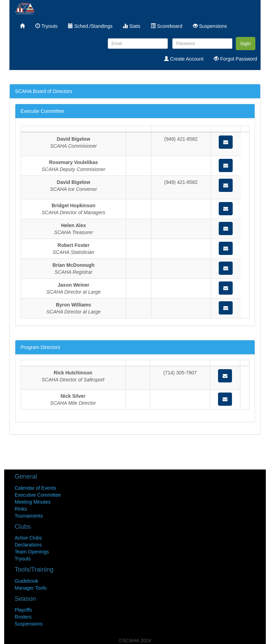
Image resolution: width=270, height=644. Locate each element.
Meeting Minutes (33, 502)
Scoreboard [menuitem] (166, 26)
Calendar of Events (35, 488)
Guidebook (27, 581)
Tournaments (29, 516)
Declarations (28, 545)
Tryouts (23, 559)
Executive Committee (38, 495)
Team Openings (32, 552)
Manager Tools (31, 588)
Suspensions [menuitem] (210, 26)
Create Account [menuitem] (184, 59)
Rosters (23, 617)
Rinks (21, 509)
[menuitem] (22, 26)
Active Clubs (28, 538)
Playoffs (23, 610)
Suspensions (29, 624)
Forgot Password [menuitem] (235, 59)
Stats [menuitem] (132, 26)
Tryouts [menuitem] (46, 26)
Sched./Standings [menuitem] (90, 26)
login (246, 44)
